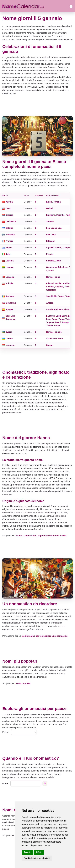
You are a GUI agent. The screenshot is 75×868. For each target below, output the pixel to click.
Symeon (50, 287)
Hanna (49, 277)
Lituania (10, 267)
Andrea (50, 303)
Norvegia (10, 277)
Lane (49, 319)
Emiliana (58, 309)
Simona (68, 309)
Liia (60, 228)
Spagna (9, 309)
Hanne (57, 277)
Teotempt (70, 296)
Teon (60, 339)
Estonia (9, 228)
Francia (9, 241)
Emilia (49, 202)
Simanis (50, 261)
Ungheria (10, 345)
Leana (54, 228)
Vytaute (50, 270)
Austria (9, 202)
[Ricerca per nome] (45, 783)
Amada (50, 309)
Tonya (57, 325)
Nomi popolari (23, 683)
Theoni (58, 248)
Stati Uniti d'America (10, 317)
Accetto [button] (27, 852)
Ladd (58, 316)
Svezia (9, 332)
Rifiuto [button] (39, 852)
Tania (55, 319)
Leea (53, 235)
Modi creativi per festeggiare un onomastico (44, 636)
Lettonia (10, 261)
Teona (61, 296)
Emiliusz (67, 283)
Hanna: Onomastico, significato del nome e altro (41, 536)
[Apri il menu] (71, 6)
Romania (10, 296)
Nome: (6, 783)
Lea (48, 228)
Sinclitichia (52, 296)
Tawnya (65, 322)
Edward (50, 283)
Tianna (50, 325)
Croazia (9, 215)
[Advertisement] (37, 106)
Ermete (50, 254)
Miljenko (60, 215)
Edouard (50, 241)
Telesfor (68, 287)
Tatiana (69, 319)
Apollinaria (52, 339)
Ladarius (50, 316)
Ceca (8, 208)
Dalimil (50, 208)
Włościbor (51, 290)
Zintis (58, 261)
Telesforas (63, 267)
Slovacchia (11, 303)
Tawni (58, 322)
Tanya (61, 319)
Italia (8, 254)
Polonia (9, 283)
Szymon (59, 287)
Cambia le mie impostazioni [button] (37, 858)
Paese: (6, 732)
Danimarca (11, 221)
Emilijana (51, 215)
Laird (64, 316)
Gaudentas (52, 267)
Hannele (58, 332)
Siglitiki (50, 248)
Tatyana (50, 322)
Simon (49, 345)
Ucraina (9, 339)
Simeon (50, 221)
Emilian (58, 283)
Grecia (9, 248)
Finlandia (10, 235)
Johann (57, 202)
